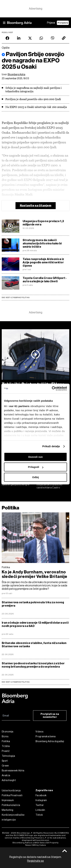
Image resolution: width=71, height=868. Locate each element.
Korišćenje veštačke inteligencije (13, 817)
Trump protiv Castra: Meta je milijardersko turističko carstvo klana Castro (52, 485)
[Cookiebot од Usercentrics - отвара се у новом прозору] (52, 388)
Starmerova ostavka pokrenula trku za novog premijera (33, 604)
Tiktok (39, 815)
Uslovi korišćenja (11, 790)
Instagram (41, 800)
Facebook (41, 795)
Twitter (40, 805)
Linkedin (40, 810)
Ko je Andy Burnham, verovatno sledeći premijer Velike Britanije (35, 574)
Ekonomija (8, 732)
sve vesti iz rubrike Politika (16, 682)
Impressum (8, 800)
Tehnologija (8, 756)
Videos (39, 732)
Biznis (5, 736)
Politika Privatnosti (12, 795)
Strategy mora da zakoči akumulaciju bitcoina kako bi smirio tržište (42, 243)
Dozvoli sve (36, 457)
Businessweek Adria (13, 770)
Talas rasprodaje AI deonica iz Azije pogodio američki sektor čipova (43, 262)
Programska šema (46, 736)
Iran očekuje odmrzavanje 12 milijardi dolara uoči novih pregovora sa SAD (35, 624)
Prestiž (6, 751)
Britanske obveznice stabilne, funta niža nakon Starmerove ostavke (34, 645)
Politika (10, 508)
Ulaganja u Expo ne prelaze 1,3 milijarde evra (43, 223)
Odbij (35, 477)
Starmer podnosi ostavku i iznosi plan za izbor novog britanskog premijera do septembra (33, 665)
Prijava (51, 23)
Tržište (6, 746)
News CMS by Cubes (36, 845)
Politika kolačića (11, 805)
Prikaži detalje (51, 446)
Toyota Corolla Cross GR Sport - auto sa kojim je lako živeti (45, 280)
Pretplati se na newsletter (50, 716)
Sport (5, 761)
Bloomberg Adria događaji (50, 741)
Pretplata (63, 23)
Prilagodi (36, 467)
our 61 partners (19, 406)
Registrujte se (35, 861)
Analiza (6, 775)
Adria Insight (9, 780)
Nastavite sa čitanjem (36, 206)
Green (5, 766)
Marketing (8, 810)
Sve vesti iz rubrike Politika (16, 297)
